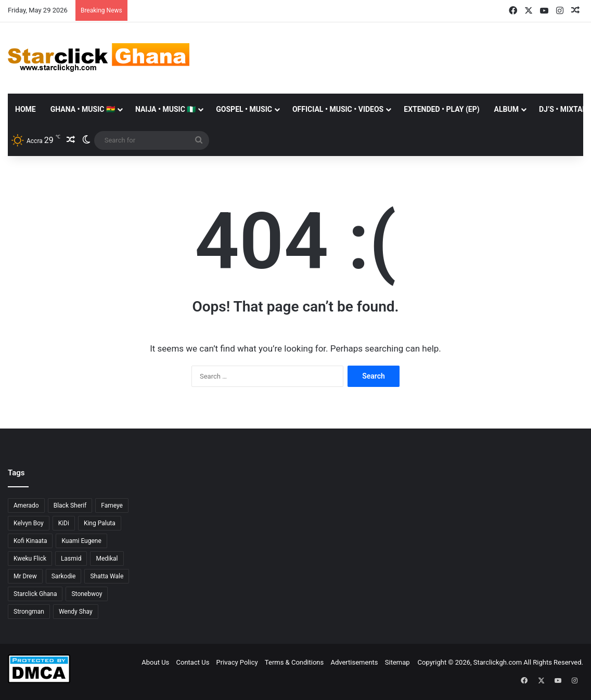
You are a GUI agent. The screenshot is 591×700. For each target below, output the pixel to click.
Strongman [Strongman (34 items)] (29, 612)
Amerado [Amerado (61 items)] (26, 505)
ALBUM (506, 109)
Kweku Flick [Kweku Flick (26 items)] (30, 559)
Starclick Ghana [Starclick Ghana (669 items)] (35, 594)
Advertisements (354, 662)
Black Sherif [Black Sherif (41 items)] (70, 505)
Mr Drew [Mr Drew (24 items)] (25, 576)
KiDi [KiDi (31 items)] (64, 523)
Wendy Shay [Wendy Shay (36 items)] (76, 612)
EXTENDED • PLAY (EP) (441, 109)
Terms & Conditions (294, 662)
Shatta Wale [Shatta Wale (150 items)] (107, 576)
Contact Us (193, 662)
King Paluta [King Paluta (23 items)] (100, 523)
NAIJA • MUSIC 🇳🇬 (165, 109)
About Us (155, 662)
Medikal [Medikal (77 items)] (107, 559)
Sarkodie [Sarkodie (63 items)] (64, 576)
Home (25, 109)
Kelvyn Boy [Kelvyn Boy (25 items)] (29, 523)
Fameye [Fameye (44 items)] (112, 505)
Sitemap (397, 662)
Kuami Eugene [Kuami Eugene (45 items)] (81, 541)
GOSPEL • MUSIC (244, 109)
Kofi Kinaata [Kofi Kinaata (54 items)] (30, 541)
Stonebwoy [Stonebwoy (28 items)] (87, 594)
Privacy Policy (237, 662)
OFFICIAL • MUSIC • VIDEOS (338, 109)
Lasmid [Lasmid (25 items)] (71, 559)
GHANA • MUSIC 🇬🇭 (83, 109)
